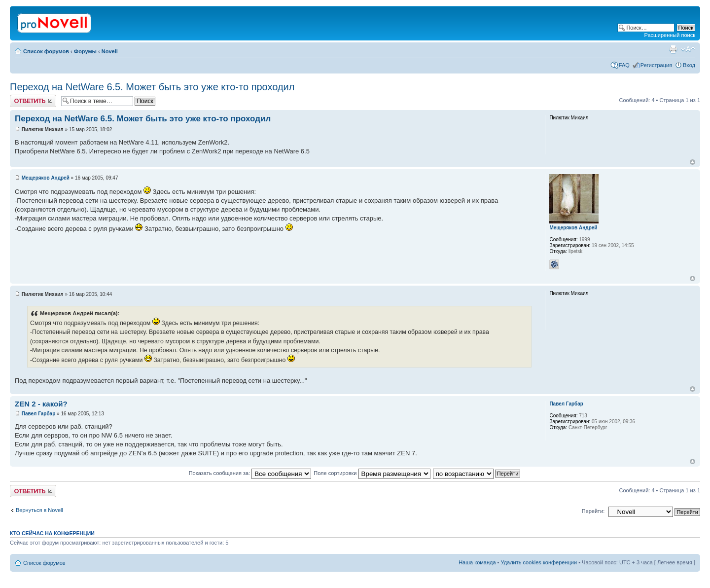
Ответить (33, 101)
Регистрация (656, 65)
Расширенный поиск (670, 35)
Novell (110, 51)
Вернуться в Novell (39, 510)
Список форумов (46, 51)
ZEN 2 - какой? (41, 404)
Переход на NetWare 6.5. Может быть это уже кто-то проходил (152, 87)
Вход (689, 65)
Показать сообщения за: (250, 473)
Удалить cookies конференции (539, 562)
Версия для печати (673, 49)
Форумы (85, 51)
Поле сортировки (372, 473)
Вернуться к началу (692, 162)
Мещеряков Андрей (46, 178)
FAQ (624, 65)
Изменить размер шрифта (688, 49)
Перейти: (593, 511)
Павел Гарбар (39, 414)
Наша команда (477, 562)
